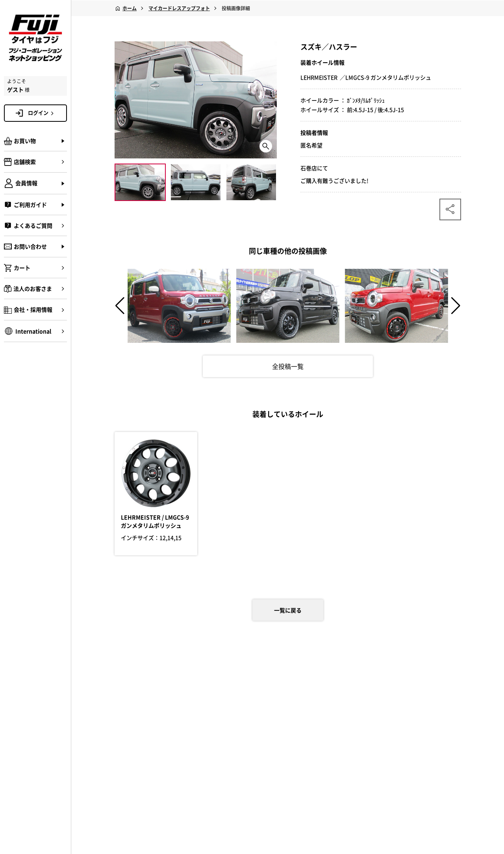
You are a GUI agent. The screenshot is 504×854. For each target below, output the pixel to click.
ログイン (42, 113)
